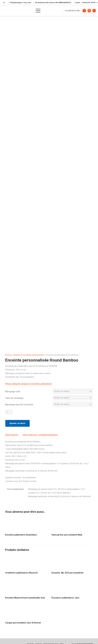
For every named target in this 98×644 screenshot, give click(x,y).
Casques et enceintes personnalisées (29, 355)
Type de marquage (14, 399)
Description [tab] (12, 437)
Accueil (8, 355)
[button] (48, 10)
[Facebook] (84, 10)
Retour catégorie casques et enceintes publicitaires (29, 384)
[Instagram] (94, 10)
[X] (89, 10)
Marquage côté (13, 392)
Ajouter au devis (17, 426)
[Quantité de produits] (9, 414)
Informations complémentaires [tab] (40, 437)
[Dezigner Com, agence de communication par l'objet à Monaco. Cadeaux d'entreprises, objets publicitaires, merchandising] (18, 10)
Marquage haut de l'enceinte (19, 406)
